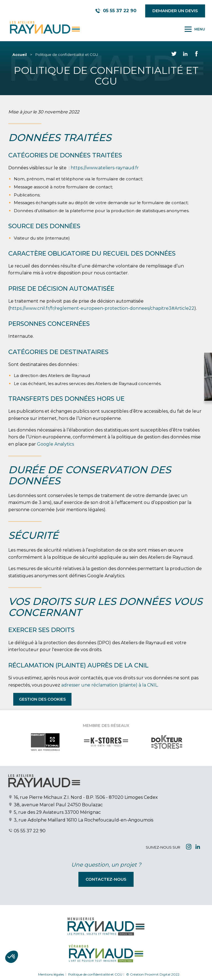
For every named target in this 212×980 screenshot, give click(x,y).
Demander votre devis (150, 387)
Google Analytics (55, 444)
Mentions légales (51, 974)
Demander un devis (175, 11)
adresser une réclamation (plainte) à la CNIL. (110, 685)
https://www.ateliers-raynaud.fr (105, 168)
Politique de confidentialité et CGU (95, 974)
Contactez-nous (106, 879)
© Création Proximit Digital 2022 (153, 974)
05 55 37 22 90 (30, 831)
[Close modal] (156, 363)
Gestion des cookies (42, 699)
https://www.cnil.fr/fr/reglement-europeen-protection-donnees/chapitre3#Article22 (102, 308)
